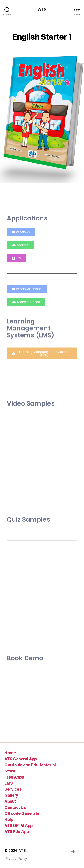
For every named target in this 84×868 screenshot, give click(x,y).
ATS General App (21, 759)
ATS (42, 10)
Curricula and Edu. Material (30, 765)
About (10, 801)
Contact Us (15, 807)
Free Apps (14, 777)
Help (9, 819)
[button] (17, 255)
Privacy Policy (16, 859)
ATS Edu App (17, 832)
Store (10, 771)
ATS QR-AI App (19, 825)
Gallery (11, 795)
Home (10, 753)
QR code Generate (22, 813)
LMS (9, 783)
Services (13, 789)
